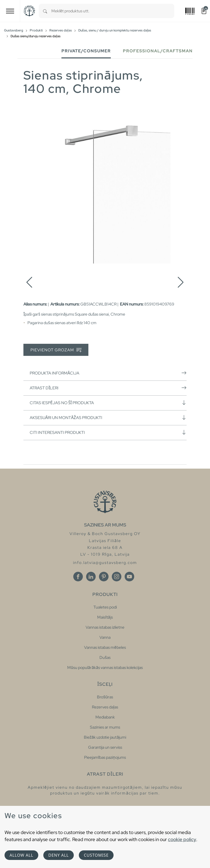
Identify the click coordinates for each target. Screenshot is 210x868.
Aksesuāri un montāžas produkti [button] (108, 418)
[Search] (45, 11)
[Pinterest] (104, 577)
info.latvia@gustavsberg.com (105, 563)
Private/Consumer (86, 51)
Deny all (59, 855)
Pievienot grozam (56, 350)
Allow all (21, 855)
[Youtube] (129, 577)
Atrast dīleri (108, 388)
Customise (96, 855)
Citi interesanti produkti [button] (108, 432)
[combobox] (113, 11)
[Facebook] (78, 577)
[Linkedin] (91, 577)
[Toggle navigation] (10, 11)
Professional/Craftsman (158, 51)
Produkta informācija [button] (108, 373)
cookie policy (182, 839)
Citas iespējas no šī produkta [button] (108, 403)
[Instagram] (117, 577)
